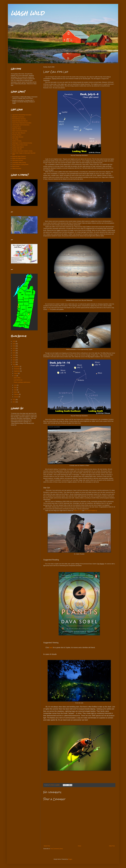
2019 (14, 358)
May (15, 387)
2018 (14, 360)
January (16, 397)
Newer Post (47, 846)
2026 (14, 341)
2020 (14, 355)
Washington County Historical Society (22, 143)
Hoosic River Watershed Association (22, 123)
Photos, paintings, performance (22, 382)
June (16, 385)
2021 (14, 353)
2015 (14, 400)
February (17, 394)
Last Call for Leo (18, 380)
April (15, 390)
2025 (14, 344)
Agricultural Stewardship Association (22, 115)
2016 (14, 364)
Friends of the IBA (17, 149)
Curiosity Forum (16, 127)
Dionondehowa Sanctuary (19, 119)
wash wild (27, 13)
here (49, 309)
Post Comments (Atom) (57, 849)
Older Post (112, 846)
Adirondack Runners (18, 160)
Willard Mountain (17, 169)
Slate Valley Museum (18, 137)
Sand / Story (17, 378)
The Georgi (15, 139)
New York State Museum (19, 133)
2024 (14, 346)
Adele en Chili (78, 511)
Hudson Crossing (17, 141)
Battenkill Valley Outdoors (19, 156)
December (17, 366)
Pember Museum (17, 135)
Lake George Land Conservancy (21, 125)
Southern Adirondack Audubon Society (22, 151)
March (16, 392)
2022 (14, 351)
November (17, 369)
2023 (14, 348)
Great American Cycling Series (20, 164)
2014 (14, 402)
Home (80, 846)
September (17, 371)
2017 (14, 362)
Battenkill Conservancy (18, 117)
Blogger (70, 859)
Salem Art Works (17, 129)
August (16, 373)
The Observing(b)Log (91, 511)
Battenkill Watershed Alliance (20, 121)
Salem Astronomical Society (20, 131)
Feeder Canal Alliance (18, 147)
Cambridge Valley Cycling (19, 163)
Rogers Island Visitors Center (20, 145)
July (15, 376)
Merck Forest (16, 166)
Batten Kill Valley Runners (19, 158)
